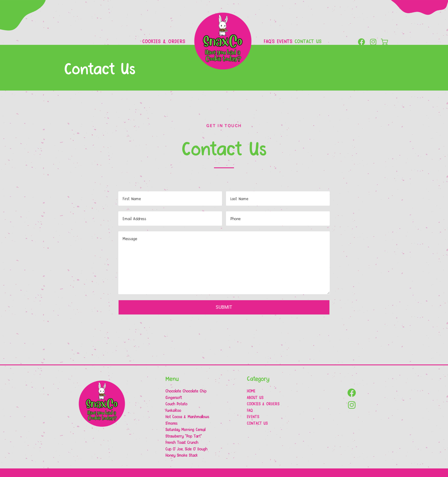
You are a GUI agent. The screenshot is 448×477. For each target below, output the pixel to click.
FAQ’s (269, 41)
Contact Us (308, 41)
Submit (224, 307)
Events (285, 41)
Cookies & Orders (164, 41)
